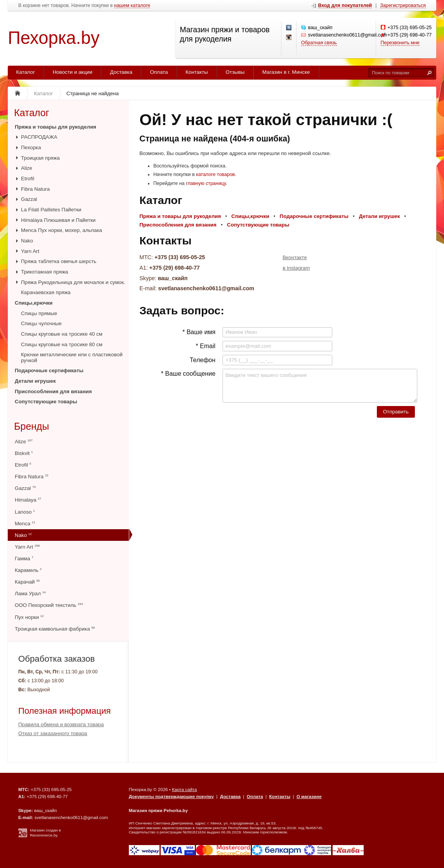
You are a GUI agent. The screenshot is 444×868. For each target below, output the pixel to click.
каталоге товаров (215, 174)
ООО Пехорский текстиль (49, 605)
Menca (25, 524)
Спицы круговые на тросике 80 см (62, 344)
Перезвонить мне (400, 43)
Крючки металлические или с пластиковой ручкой (72, 357)
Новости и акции (73, 72)
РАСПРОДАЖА (39, 137)
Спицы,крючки (34, 303)
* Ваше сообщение (188, 374)
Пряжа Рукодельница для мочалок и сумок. (73, 282)
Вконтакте (295, 257)
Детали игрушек (35, 381)
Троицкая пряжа (40, 158)
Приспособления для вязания (53, 391)
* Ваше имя (199, 332)
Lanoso (25, 512)
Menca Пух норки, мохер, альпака (62, 230)
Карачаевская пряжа (46, 292)
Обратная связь (319, 43)
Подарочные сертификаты (49, 370)
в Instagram (296, 268)
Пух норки (29, 617)
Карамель (28, 570)
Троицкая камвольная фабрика (55, 629)
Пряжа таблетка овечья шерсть (59, 261)
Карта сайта (184, 790)
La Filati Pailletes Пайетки (51, 210)
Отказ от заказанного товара (53, 733)
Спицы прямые (39, 313)
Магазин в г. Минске (286, 72)
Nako (27, 241)
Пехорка (31, 147)
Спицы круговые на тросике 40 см (62, 334)
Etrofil (28, 179)
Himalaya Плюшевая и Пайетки (58, 220)
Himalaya (28, 500)
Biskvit (24, 453)
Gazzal (29, 199)
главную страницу (206, 183)
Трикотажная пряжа (45, 272)
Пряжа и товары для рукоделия (55, 127)
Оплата (159, 72)
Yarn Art (30, 251)
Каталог (26, 72)
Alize (27, 168)
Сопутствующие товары (46, 402)
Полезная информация (65, 711)
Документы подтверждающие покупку (171, 797)
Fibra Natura (35, 189)
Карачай (27, 582)
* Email (206, 346)
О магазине (309, 797)
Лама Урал (30, 593)
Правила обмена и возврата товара (61, 724)
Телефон (203, 360)
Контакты (197, 72)
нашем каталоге (132, 6)
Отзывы (235, 72)
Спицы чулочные (41, 323)
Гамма (24, 559)
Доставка (121, 72)
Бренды (31, 426)
